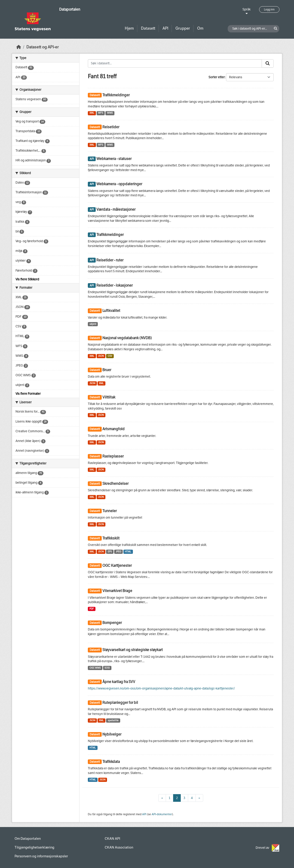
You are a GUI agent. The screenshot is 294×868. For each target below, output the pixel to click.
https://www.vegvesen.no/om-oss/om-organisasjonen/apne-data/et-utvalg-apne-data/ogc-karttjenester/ (161, 688)
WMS (110, 113)
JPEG (118, 552)
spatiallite (113, 720)
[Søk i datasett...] (175, 63)
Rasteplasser (113, 456)
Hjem (129, 28)
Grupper (183, 28)
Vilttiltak (109, 397)
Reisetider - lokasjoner (115, 285)
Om (200, 28)
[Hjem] (19, 47)
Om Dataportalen (28, 839)
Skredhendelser (115, 484)
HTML (128, 552)
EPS (110, 552)
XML (92, 113)
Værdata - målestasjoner (116, 209)
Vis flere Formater (28, 394)
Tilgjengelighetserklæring (34, 847)
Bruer (107, 370)
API (165, 28)
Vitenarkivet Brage (117, 591)
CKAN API (112, 839)
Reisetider (111, 127)
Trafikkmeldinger (116, 95)
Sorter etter (217, 77)
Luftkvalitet (111, 311)
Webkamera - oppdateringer (119, 184)
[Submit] (268, 63)
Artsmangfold (113, 429)
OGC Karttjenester (117, 566)
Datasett (148, 28)
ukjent (93, 324)
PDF (92, 609)
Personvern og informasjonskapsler (41, 856)
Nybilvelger (112, 734)
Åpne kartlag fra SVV (119, 682)
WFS (101, 113)
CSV (110, 356)
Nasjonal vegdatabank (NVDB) (127, 338)
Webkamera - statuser (114, 159)
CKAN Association (119, 847)
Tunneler (110, 511)
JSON (101, 356)
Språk (247, 9)
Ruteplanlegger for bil (120, 703)
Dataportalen (70, 9)
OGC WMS (95, 668)
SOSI (107, 668)
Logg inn (269, 9)
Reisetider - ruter (110, 260)
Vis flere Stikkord (27, 279)
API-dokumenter (162, 814)
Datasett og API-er (43, 47)
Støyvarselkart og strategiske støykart (133, 650)
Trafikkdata (111, 762)
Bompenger (112, 623)
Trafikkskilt (111, 538)
